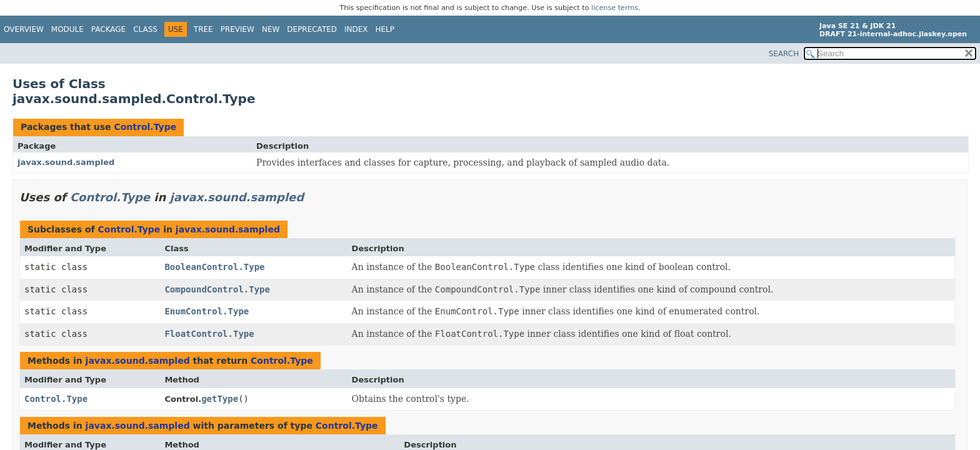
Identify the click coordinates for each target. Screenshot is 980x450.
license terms (615, 8)
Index (356, 29)
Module (67, 29)
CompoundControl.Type (217, 289)
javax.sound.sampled (66, 162)
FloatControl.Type (209, 334)
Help (385, 29)
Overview (24, 29)
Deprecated (312, 29)
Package (108, 29)
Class (145, 29)
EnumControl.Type (207, 311)
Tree (203, 29)
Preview (237, 29)
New (271, 29)
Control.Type (145, 127)
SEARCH (784, 54)
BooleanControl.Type (214, 267)
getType (220, 399)
